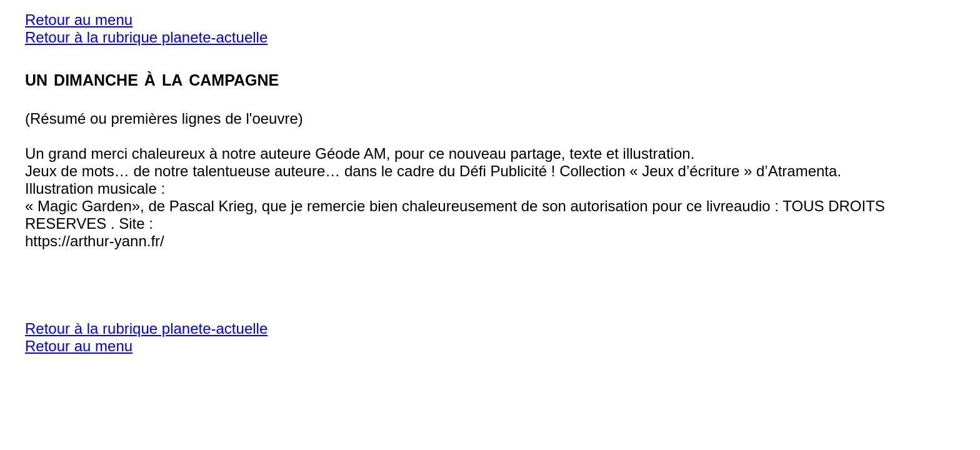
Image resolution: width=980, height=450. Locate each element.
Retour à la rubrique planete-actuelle (146, 37)
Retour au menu (79, 20)
